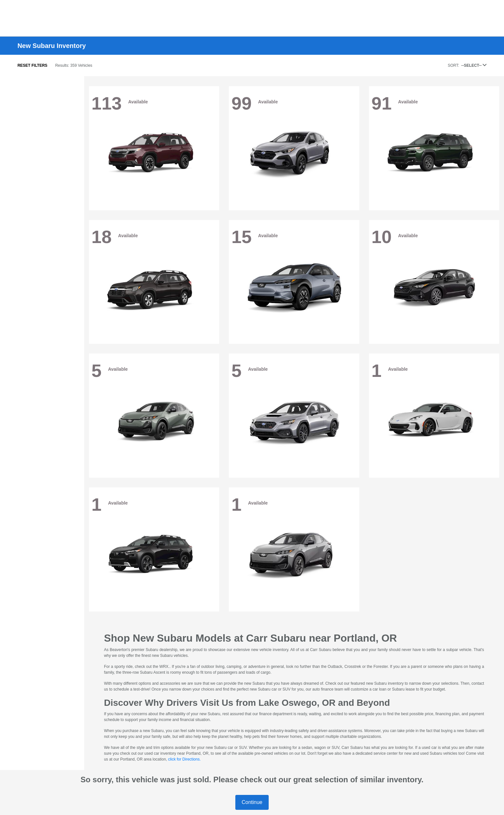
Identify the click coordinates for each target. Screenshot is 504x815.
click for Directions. (184, 759)
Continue (252, 802)
